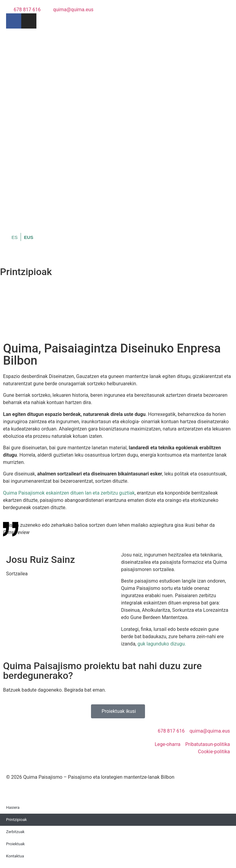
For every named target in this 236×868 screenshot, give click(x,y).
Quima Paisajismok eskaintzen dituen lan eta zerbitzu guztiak (69, 493)
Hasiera (13, 807)
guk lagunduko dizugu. (162, 644)
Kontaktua (15, 856)
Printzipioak (16, 820)
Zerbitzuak (15, 832)
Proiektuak (15, 844)
